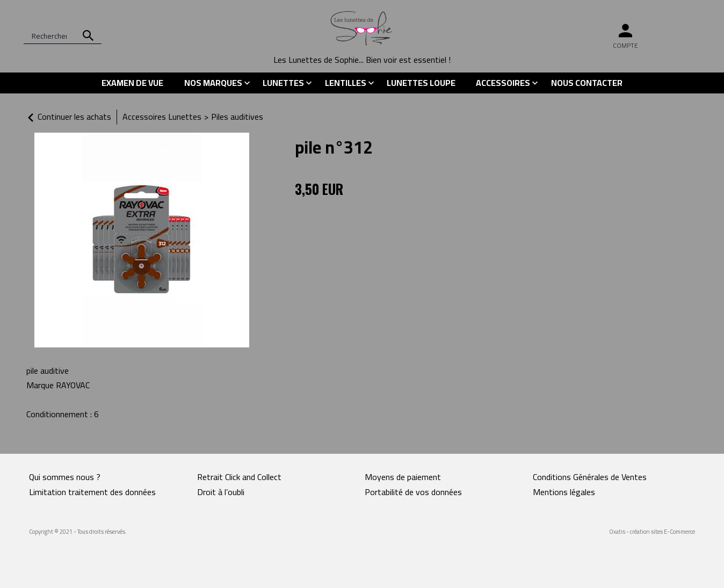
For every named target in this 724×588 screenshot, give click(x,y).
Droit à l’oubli (221, 492)
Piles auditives (237, 117)
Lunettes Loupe (421, 83)
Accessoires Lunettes (162, 117)
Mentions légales (564, 492)
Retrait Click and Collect (239, 477)
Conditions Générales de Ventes (590, 477)
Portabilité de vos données (413, 492)
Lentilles (346, 83)
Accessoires (503, 83)
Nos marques (213, 83)
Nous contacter (587, 83)
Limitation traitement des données (92, 492)
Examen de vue (132, 83)
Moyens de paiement (403, 477)
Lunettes (283, 83)
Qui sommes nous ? (65, 477)
